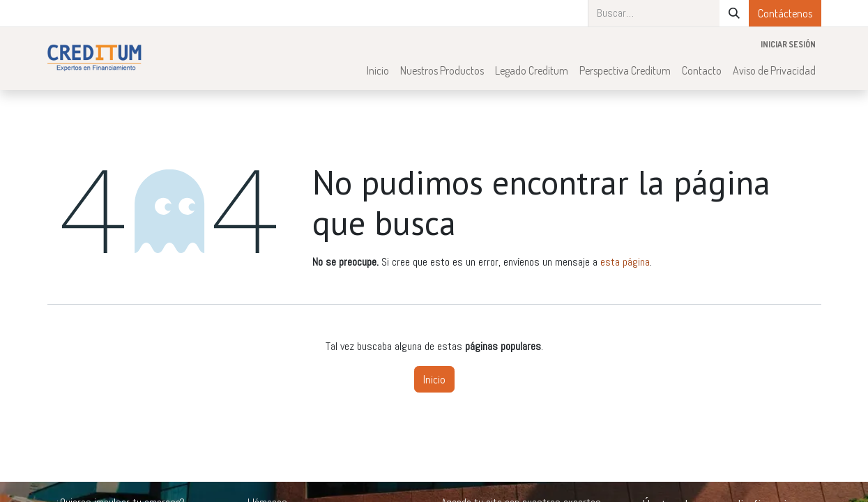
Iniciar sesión (788, 44)
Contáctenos (785, 13)
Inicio (434, 379)
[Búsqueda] (734, 13)
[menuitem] (378, 70)
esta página (625, 262)
